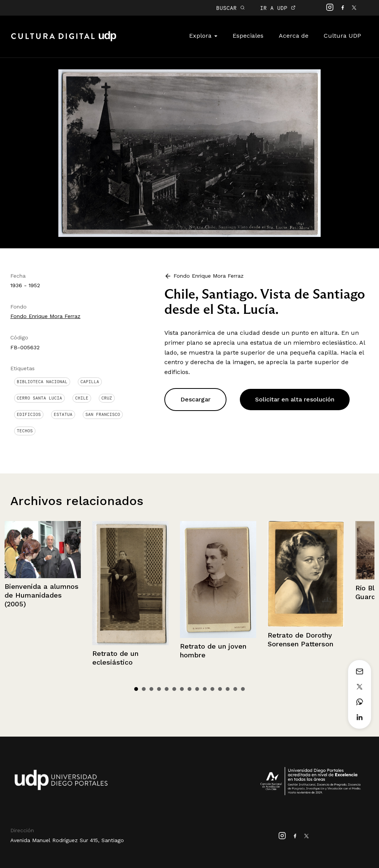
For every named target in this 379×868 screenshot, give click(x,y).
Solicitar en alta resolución (295, 399)
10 (205, 689)
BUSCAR (230, 8)
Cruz (107, 398)
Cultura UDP (342, 36)
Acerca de (294, 36)
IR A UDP (278, 8)
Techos (25, 431)
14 (235, 689)
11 (212, 689)
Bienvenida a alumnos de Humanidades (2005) (42, 595)
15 (243, 689)
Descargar (195, 399)
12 (220, 689)
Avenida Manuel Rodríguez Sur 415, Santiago (67, 840)
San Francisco (103, 414)
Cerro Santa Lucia (39, 398)
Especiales (248, 36)
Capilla (90, 382)
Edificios (29, 414)
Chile (82, 398)
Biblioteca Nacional (42, 382)
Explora (203, 36)
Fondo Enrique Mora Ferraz (45, 316)
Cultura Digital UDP (64, 40)
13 (228, 689)
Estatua (63, 414)
